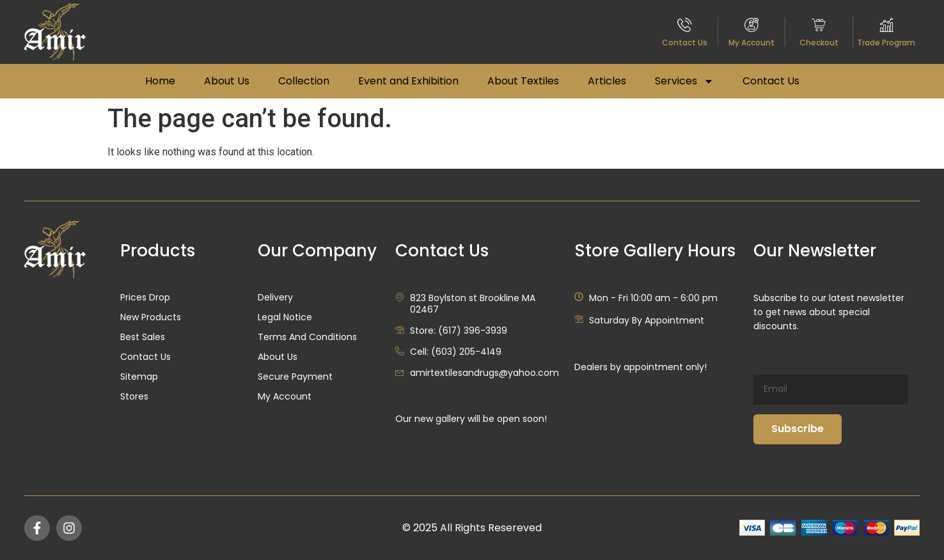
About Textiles (523, 81)
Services (684, 81)
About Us (227, 81)
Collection (304, 81)
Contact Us (685, 43)
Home (160, 81)
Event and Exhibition (408, 81)
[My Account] (751, 24)
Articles (607, 81)
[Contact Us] (684, 24)
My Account (751, 43)
